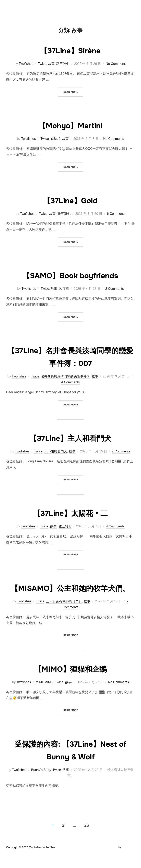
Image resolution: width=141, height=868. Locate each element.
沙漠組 (64, 289)
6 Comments (116, 214)
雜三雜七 (63, 64)
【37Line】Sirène (70, 50)
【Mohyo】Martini (70, 125)
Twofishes (26, 64)
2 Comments (114, 289)
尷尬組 (55, 139)
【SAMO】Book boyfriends (70, 275)
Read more (73, 92)
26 (87, 838)
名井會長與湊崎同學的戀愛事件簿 (65, 376)
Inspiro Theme (108, 860)
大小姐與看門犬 (56, 451)
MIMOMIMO (44, 695)
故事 (51, 64)
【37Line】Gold (70, 200)
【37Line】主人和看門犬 (70, 438)
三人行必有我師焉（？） (64, 614)
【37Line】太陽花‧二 (70, 513)
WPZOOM (128, 860)
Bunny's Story (41, 783)
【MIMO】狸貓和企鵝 (70, 682)
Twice (42, 64)
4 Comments (71, 382)
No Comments (116, 64)
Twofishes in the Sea (33, 8)
